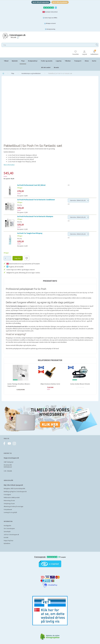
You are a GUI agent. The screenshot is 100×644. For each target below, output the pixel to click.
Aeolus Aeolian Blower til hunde (80, 384)
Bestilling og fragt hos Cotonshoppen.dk (15, 492)
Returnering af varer (9, 501)
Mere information (9, 165)
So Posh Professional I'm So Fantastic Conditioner (36, 200)
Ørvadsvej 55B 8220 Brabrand (8, 466)
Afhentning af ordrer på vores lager (13, 506)
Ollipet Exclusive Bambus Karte (50, 384)
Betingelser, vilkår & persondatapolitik (14, 489)
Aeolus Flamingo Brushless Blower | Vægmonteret (19, 385)
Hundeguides (7, 526)
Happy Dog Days (8, 541)
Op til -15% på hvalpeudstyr (40, 2)
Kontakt (6, 537)
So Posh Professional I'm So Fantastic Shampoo (35, 217)
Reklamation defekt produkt (12, 498)
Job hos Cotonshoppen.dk (11, 535)
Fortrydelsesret (8, 510)
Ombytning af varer (9, 504)
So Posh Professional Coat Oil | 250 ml (31, 185)
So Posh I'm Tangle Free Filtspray (30, 233)
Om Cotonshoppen (9, 529)
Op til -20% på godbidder (61, 2)
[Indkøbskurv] (94, 52)
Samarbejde (7, 532)
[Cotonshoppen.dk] (14, 36)
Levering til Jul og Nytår (10, 512)
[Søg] (97, 45)
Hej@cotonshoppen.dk (11, 458)
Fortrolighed (7, 495)
